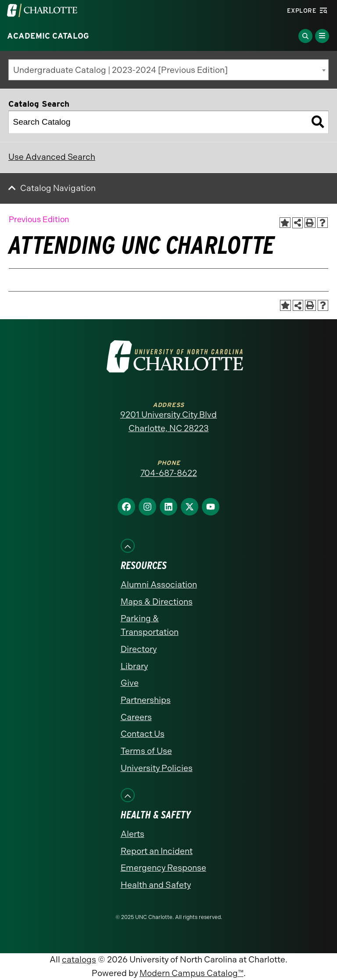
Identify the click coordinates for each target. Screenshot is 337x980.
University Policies (157, 768)
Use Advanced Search (52, 157)
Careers (136, 717)
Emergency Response (163, 868)
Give (130, 683)
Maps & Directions (157, 602)
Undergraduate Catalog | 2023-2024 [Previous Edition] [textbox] (120, 70)
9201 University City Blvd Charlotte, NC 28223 (168, 422)
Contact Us (143, 734)
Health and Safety (156, 885)
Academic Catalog (48, 36)
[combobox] (168, 70)
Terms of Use (146, 751)
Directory (139, 649)
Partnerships (146, 700)
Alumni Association (159, 585)
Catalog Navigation (58, 188)
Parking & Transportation (150, 625)
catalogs (79, 960)
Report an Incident (157, 851)
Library (134, 666)
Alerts (133, 834)
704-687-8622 (169, 473)
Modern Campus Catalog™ (192, 973)
